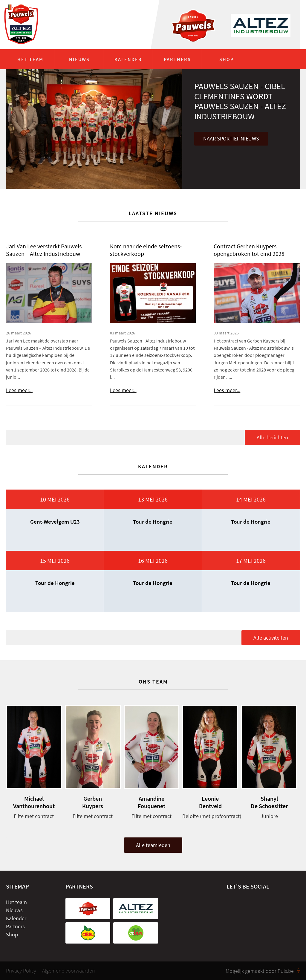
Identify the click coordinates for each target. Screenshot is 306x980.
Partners (177, 59)
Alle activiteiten (271, 638)
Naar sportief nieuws (231, 139)
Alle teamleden (153, 845)
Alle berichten (272, 437)
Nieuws (79, 59)
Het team (30, 59)
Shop (227, 59)
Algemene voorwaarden (69, 971)
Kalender (128, 59)
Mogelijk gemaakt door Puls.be (263, 971)
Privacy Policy (21, 971)
